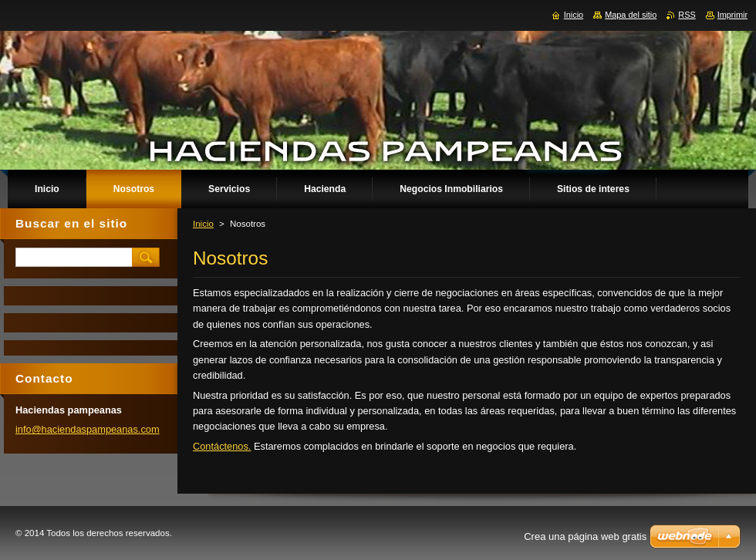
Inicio (203, 224)
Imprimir (732, 15)
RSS (687, 15)
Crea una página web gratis (585, 536)
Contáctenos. (222, 446)
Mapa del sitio (631, 15)
